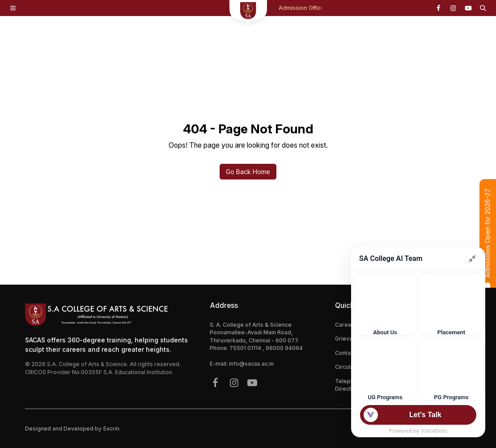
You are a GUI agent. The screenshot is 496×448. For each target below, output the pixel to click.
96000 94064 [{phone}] (284, 348)
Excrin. (112, 429)
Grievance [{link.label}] (349, 339)
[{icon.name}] (438, 8)
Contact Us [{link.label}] (350, 353)
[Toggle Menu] (13, 8)
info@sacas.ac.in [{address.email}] (251, 364)
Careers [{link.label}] (346, 325)
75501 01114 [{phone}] (246, 348)
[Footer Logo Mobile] (110, 315)
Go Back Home (248, 172)
